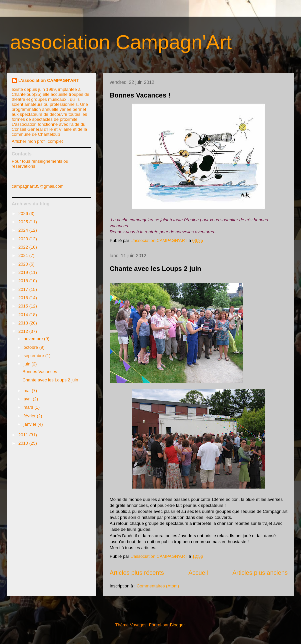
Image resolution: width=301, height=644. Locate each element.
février (30, 416)
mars (29, 407)
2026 (24, 214)
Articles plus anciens (260, 573)
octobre (31, 347)
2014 (24, 315)
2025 (24, 222)
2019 (24, 272)
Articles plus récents (137, 573)
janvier (31, 424)
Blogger (177, 625)
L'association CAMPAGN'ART (49, 80)
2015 (24, 306)
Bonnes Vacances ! (140, 95)
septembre (34, 356)
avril (28, 399)
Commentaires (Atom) (158, 586)
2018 (24, 281)
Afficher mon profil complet (37, 141)
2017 (24, 289)
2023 (24, 239)
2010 (24, 443)
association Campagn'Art (121, 42)
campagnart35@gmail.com (38, 186)
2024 (24, 230)
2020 (24, 264)
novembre (34, 339)
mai (28, 391)
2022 (24, 247)
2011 (24, 435)
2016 (24, 298)
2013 (24, 323)
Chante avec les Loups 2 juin (155, 269)
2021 (24, 255)
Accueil (198, 573)
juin (28, 364)
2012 (24, 331)
